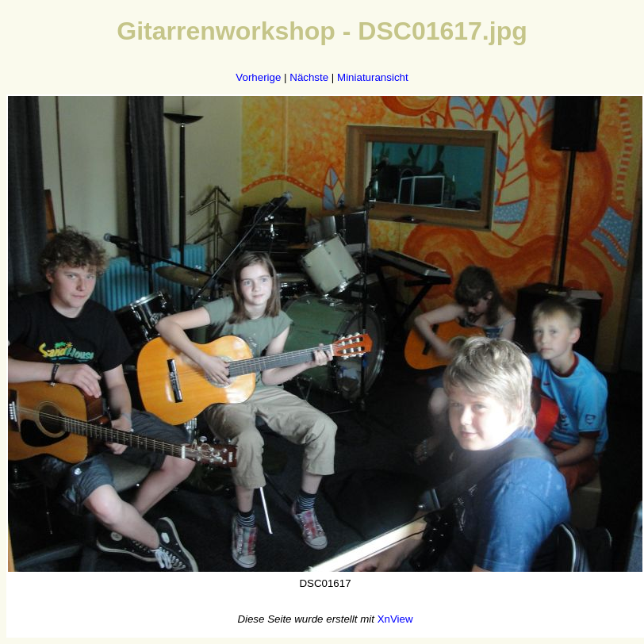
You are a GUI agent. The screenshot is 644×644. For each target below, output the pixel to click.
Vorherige (258, 77)
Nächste (309, 77)
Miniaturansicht (373, 77)
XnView (395, 619)
